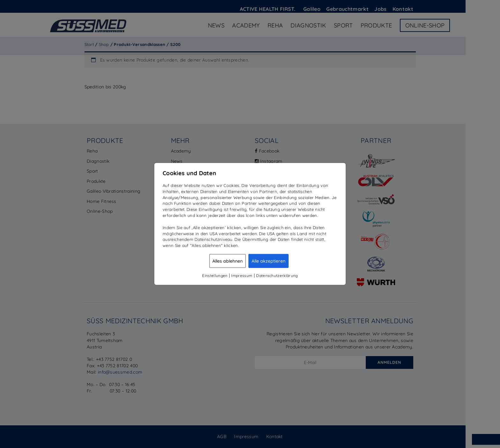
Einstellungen (215, 276)
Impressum (242, 276)
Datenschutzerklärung (277, 276)
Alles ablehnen (228, 261)
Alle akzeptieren (268, 261)
